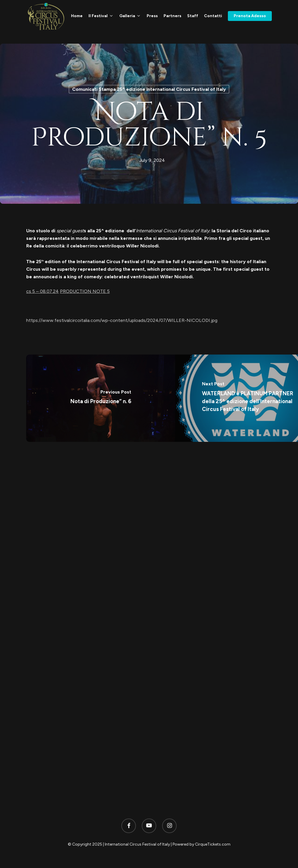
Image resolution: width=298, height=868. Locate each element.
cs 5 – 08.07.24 (42, 291)
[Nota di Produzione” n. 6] (101, 398)
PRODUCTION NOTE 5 (85, 291)
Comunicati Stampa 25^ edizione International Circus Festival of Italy (149, 89)
